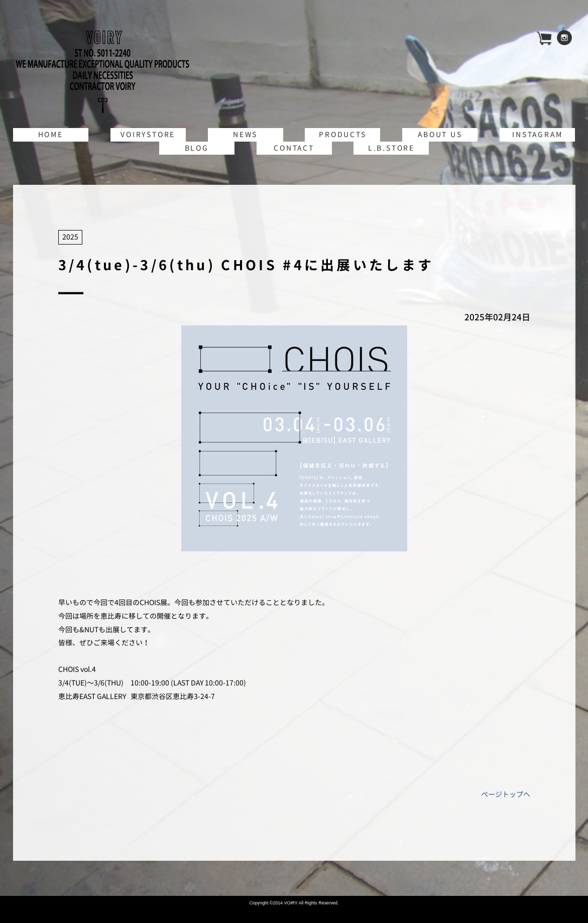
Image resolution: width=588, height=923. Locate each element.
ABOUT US (440, 134)
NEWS (245, 134)
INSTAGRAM (537, 134)
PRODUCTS (342, 134)
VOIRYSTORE (148, 134)
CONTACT (294, 148)
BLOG (197, 148)
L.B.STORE (391, 148)
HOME (51, 134)
